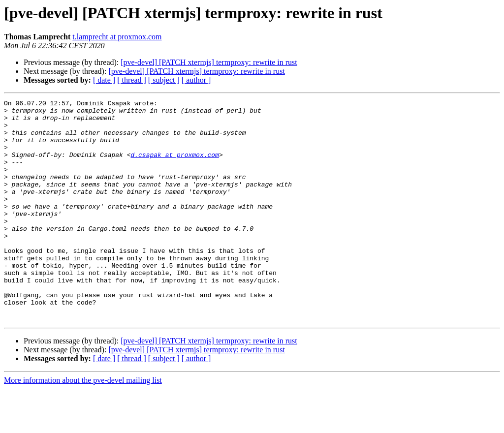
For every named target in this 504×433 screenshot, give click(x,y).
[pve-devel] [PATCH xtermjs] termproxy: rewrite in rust (209, 62)
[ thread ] (132, 80)
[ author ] (196, 80)
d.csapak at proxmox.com (174, 166)
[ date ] (104, 80)
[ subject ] (164, 80)
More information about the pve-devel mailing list (83, 424)
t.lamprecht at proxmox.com (117, 37)
